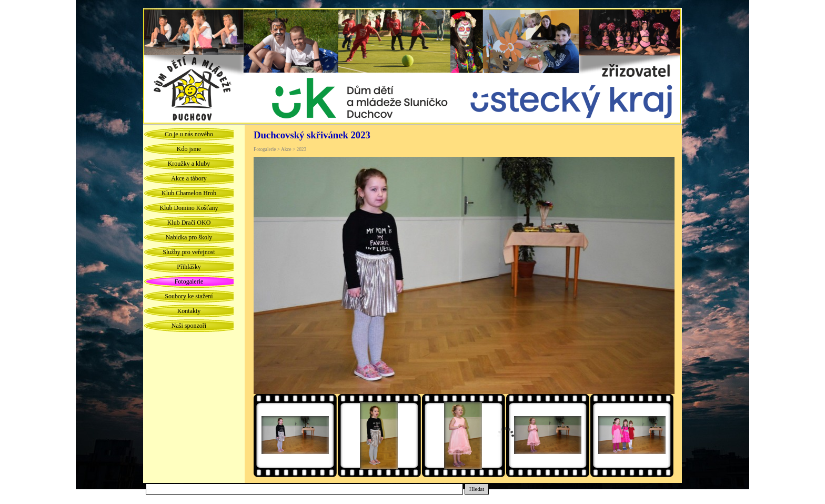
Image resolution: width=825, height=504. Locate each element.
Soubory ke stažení (189, 296)
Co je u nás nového (189, 134)
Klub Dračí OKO (189, 223)
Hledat (477, 489)
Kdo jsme (189, 149)
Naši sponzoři (189, 326)
